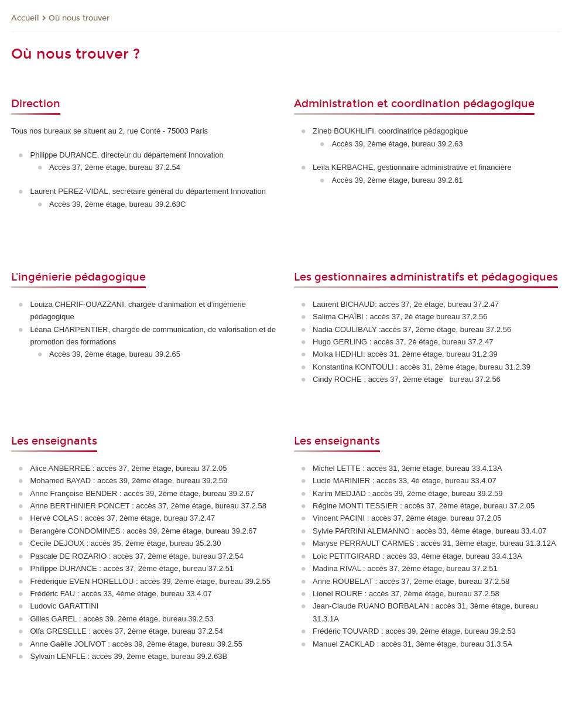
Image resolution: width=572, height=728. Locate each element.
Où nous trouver (79, 18)
